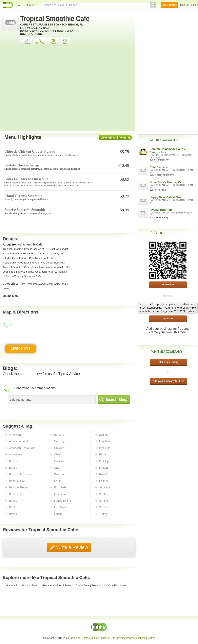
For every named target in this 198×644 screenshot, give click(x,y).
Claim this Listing (168, 362)
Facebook (140, 638)
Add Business (169, 5)
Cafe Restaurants (26, 5)
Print (65, 42)
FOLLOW (40, 42)
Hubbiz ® (75, 638)
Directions (20, 349)
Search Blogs (114, 400)
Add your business (159, 329)
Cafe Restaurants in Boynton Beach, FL (52, 25)
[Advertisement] (39, 89)
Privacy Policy (125, 638)
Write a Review (71, 547)
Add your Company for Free (168, 381)
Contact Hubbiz (90, 638)
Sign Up (184, 5)
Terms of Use (108, 638)
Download (168, 285)
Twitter (151, 638)
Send (53, 42)
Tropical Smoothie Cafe (55, 19)
